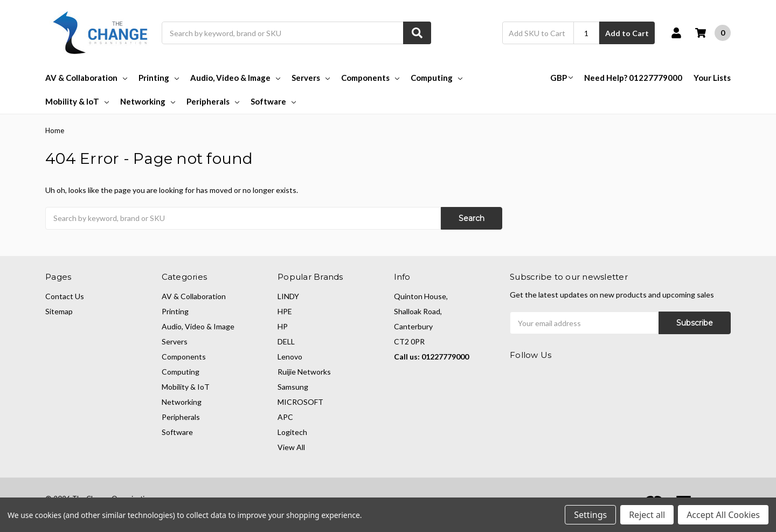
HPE (285, 311)
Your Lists (712, 78)
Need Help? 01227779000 (633, 78)
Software (273, 101)
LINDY (288, 296)
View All (291, 447)
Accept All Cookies (723, 515)
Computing (436, 78)
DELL (286, 341)
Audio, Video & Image (235, 78)
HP (283, 326)
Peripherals (213, 101)
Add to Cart (627, 33)
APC (285, 417)
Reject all (647, 515)
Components (370, 78)
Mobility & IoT (77, 101)
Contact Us (65, 296)
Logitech (292, 432)
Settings (590, 515)
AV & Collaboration (86, 78)
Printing (159, 78)
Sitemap (59, 311)
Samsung (293, 387)
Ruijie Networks (304, 372)
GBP (562, 78)
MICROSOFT (300, 402)
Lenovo (290, 357)
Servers (311, 78)
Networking (148, 101)
